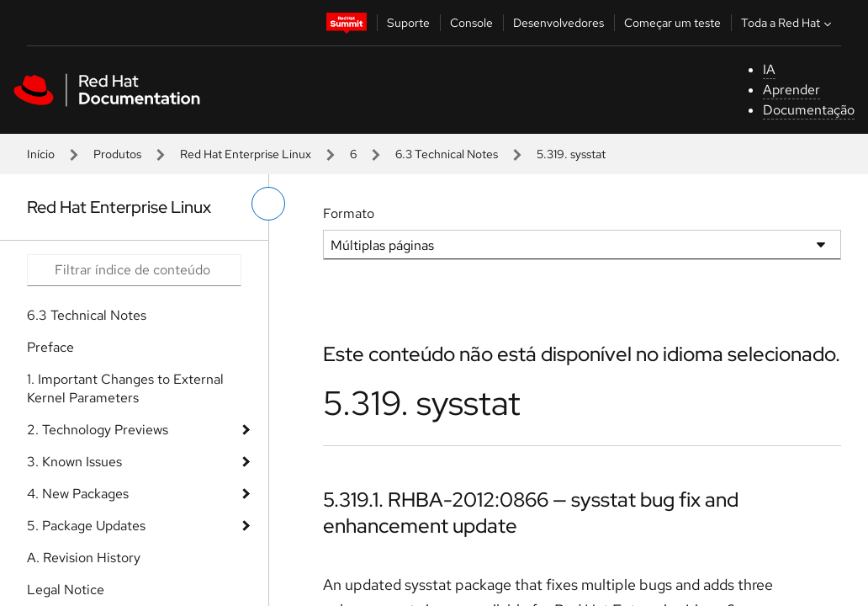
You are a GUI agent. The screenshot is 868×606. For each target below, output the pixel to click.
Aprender (791, 90)
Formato (349, 213)
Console (471, 23)
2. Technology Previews (98, 430)
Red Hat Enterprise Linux (246, 154)
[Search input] (134, 270)
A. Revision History (84, 558)
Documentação (809, 110)
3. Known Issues (74, 462)
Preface (50, 347)
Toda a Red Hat (788, 23)
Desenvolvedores (558, 23)
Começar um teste (672, 23)
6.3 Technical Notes (447, 154)
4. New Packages (78, 494)
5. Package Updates (86, 526)
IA (769, 69)
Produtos (117, 154)
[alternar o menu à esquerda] (268, 204)
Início (41, 154)
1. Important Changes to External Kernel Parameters (125, 388)
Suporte (408, 23)
